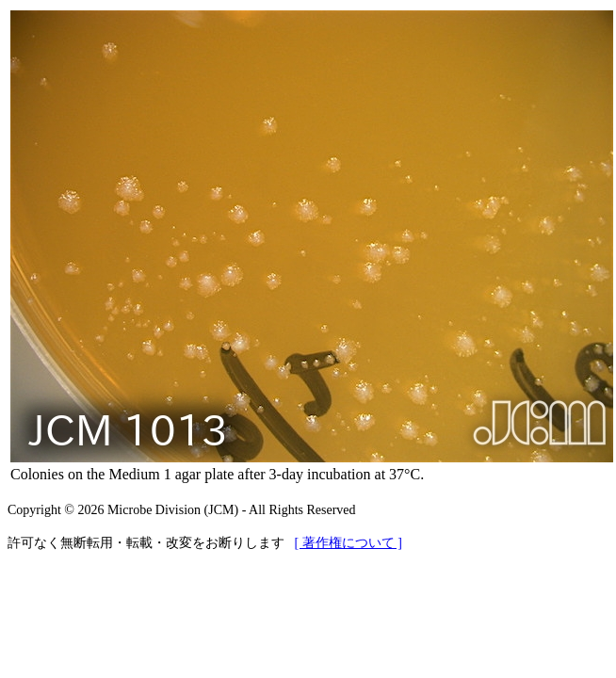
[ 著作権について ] (349, 543)
